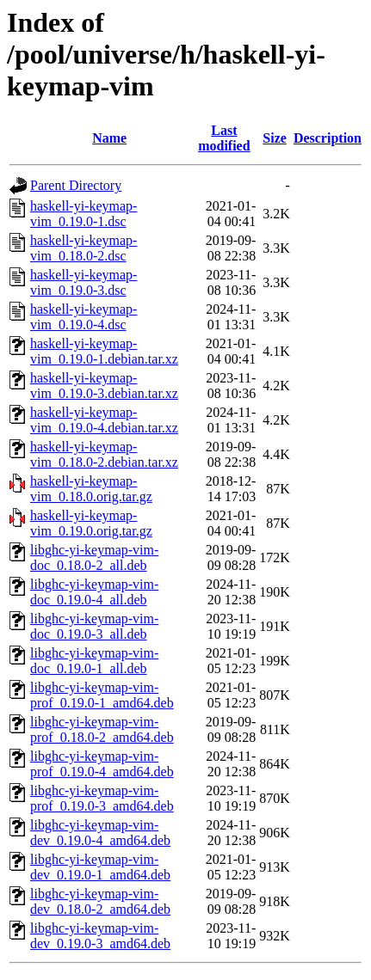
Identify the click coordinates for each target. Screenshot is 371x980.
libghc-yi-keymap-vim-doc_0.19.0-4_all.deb (94, 592)
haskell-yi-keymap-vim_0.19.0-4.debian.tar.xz (104, 420)
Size (275, 138)
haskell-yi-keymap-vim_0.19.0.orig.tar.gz (91, 523)
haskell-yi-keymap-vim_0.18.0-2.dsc (83, 248)
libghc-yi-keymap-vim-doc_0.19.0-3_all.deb (94, 626)
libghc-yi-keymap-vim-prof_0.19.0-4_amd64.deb (102, 764)
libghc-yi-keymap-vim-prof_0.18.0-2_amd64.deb (102, 729)
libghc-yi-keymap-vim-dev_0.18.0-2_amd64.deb (100, 901)
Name (109, 138)
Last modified (224, 138)
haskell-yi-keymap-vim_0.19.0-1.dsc (83, 214)
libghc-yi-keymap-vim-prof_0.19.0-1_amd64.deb (102, 695)
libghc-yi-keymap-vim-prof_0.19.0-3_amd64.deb (102, 798)
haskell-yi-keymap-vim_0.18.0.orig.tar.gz (91, 489)
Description (328, 138)
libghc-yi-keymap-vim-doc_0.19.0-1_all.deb (94, 661)
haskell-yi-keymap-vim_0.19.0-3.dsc (83, 282)
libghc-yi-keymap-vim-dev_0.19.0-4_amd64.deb (100, 833)
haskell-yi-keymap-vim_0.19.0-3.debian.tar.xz (104, 386)
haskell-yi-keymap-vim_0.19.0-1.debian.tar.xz (104, 351)
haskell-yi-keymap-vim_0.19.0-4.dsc (83, 317)
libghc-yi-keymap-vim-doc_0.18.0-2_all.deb (94, 557)
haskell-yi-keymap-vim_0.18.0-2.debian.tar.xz (104, 454)
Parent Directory (76, 185)
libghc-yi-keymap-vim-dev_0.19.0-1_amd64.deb (100, 867)
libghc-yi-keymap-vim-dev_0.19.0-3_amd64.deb (100, 936)
